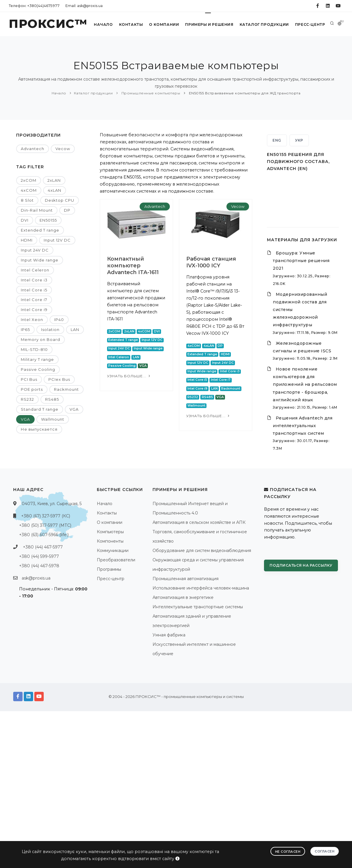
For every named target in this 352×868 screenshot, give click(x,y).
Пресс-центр (310, 24)
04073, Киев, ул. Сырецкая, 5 (52, 504)
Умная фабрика (169, 635)
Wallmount (53, 419)
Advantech (33, 149)
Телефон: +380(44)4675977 (34, 6)
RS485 (52, 399)
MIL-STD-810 (34, 349)
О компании (164, 24)
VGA (74, 409)
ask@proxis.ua (36, 578)
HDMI (27, 240)
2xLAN (54, 180)
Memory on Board (40, 339)
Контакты (131, 24)
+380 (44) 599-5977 (39, 556)
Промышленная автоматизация (186, 579)
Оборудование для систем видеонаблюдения (202, 551)
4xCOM (29, 190)
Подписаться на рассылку (301, 565)
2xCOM (29, 180)
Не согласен (288, 852)
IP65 (25, 329)
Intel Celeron (35, 270)
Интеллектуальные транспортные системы (198, 607)
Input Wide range (40, 260)
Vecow (63, 149)
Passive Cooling (38, 369)
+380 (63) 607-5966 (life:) (44, 535)
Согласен (325, 851)
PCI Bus (29, 379)
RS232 (27, 399)
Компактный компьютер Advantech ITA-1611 (133, 266)
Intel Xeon (32, 320)
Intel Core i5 (34, 290)
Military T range (37, 359)
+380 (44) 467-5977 (43, 547)
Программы (109, 569)
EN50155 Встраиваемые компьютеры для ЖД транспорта (244, 93)
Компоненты (110, 541)
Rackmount (66, 389)
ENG (277, 140)
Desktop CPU (60, 200)
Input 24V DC (35, 250)
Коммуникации (113, 551)
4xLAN (55, 190)
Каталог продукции (264, 24)
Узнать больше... (129, 376)
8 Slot (27, 200)
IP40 (59, 320)
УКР (299, 140)
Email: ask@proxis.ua (84, 6)
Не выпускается (39, 429)
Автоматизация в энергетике (183, 597)
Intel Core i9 (34, 310)
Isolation (50, 329)
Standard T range (40, 409)
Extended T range (40, 230)
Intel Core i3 (34, 280)
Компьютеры (110, 532)
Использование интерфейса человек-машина (201, 588)
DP (67, 210)
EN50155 (48, 220)
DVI (25, 220)
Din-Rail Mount (37, 210)
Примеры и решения (210, 24)
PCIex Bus (59, 379)
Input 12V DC (57, 240)
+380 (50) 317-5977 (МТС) (45, 525)
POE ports (32, 389)
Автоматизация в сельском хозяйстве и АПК (199, 522)
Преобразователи (116, 560)
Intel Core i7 (34, 300)
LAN (75, 329)
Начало (104, 24)
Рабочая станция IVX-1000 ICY (208, 262)
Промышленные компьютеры (150, 93)
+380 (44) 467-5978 (39, 566)
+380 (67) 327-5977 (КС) (46, 516)
